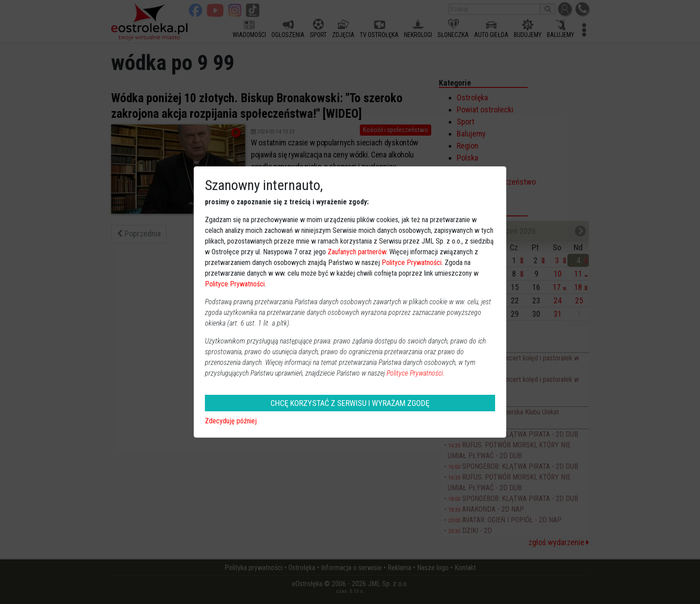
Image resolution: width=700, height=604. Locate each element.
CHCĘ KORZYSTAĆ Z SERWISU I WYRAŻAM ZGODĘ (350, 403)
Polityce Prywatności (412, 263)
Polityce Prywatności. (416, 373)
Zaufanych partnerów (357, 252)
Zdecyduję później (231, 421)
